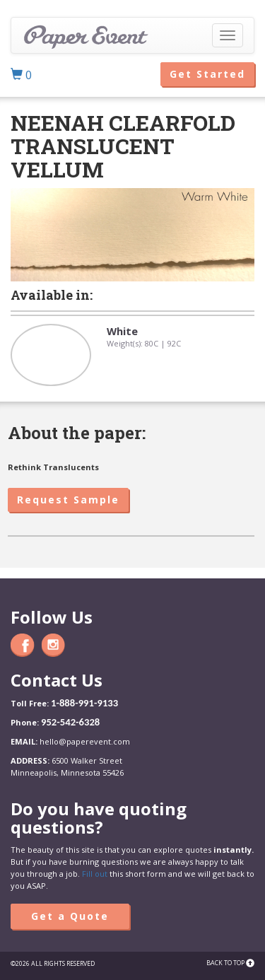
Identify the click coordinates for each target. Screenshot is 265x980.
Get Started (207, 74)
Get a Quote (70, 916)
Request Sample (68, 500)
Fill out (95, 874)
